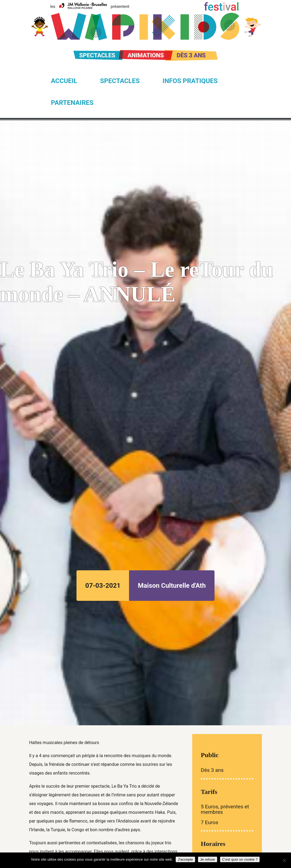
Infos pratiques (190, 81)
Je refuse (208, 859)
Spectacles (120, 81)
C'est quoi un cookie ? (240, 859)
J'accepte (185, 859)
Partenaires (72, 103)
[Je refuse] (284, 860)
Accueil (64, 81)
